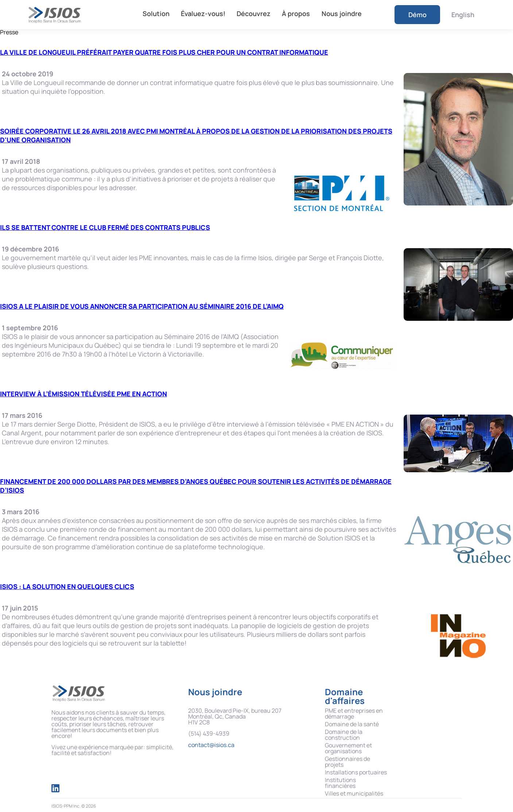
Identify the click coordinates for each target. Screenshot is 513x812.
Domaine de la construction (344, 735)
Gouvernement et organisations (348, 748)
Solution (156, 14)
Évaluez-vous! (203, 14)
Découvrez (254, 14)
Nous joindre (342, 14)
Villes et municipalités (354, 793)
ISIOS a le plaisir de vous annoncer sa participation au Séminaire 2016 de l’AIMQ (142, 306)
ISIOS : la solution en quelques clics (67, 586)
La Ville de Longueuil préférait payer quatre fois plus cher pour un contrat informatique (164, 52)
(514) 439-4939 (209, 734)
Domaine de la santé (352, 724)
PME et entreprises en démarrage (354, 713)
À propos (296, 14)
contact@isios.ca (211, 745)
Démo (417, 15)
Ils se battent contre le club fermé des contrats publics (105, 227)
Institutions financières (340, 783)
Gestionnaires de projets (347, 762)
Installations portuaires (356, 772)
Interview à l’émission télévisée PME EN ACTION (83, 394)
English (463, 15)
